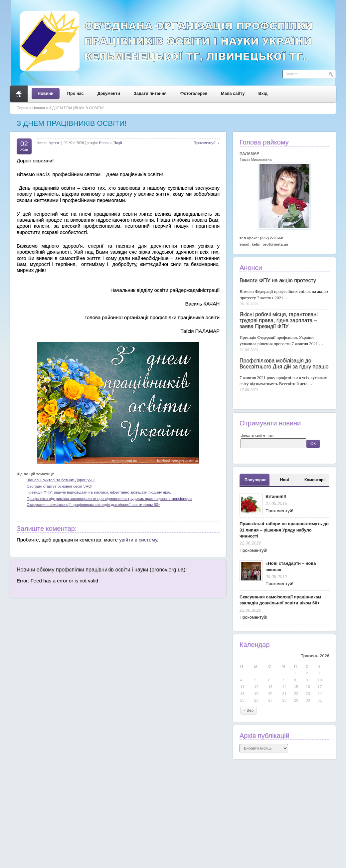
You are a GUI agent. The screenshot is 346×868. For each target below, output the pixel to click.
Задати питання (150, 94)
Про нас (76, 94)
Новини (46, 94)
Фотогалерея (194, 94)
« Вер (249, 710)
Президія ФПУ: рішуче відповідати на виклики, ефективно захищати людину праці (99, 492)
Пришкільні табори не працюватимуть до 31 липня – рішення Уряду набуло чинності (284, 530)
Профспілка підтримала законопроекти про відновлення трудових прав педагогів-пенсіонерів (109, 499)
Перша (22, 108)
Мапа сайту (233, 94)
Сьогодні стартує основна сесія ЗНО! (60, 486)
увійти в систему (138, 540)
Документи (109, 94)
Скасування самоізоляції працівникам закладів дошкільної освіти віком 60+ (93, 505)
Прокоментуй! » (207, 143)
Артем (54, 143)
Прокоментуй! (279, 511)
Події (118, 143)
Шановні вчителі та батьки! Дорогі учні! (61, 480)
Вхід (263, 94)
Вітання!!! (276, 496)
